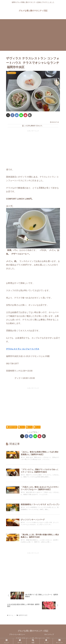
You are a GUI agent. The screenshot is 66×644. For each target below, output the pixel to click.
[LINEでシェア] (21, 115)
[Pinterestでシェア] (25, 115)
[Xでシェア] (8, 115)
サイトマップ (49, 637)
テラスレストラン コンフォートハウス (24, 349)
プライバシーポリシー (17, 637)
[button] (30, 115)
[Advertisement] (33, 35)
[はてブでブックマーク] (17, 115)
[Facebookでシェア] (12, 115)
